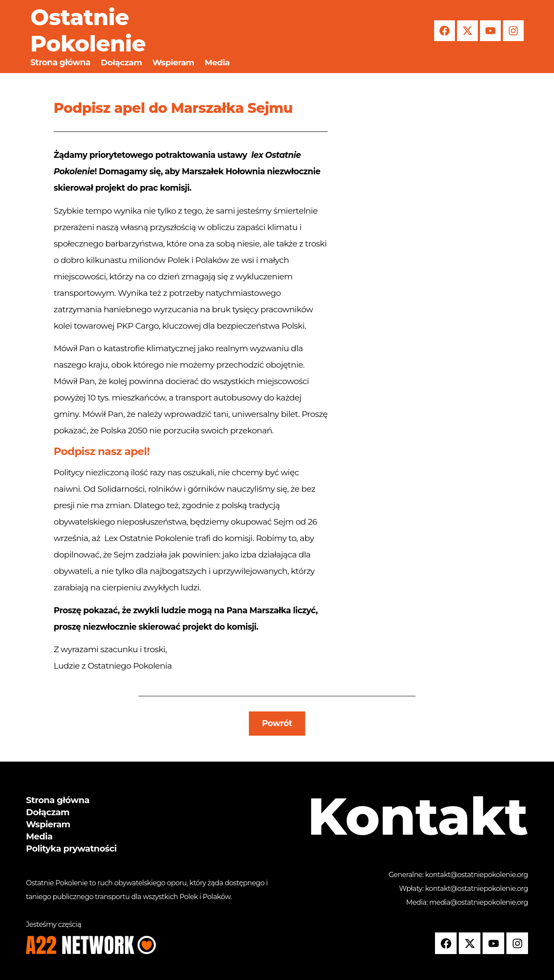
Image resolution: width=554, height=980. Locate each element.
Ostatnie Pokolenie (88, 30)
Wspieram (173, 62)
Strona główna (60, 62)
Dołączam (121, 62)
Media (217, 62)
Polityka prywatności (71, 849)
